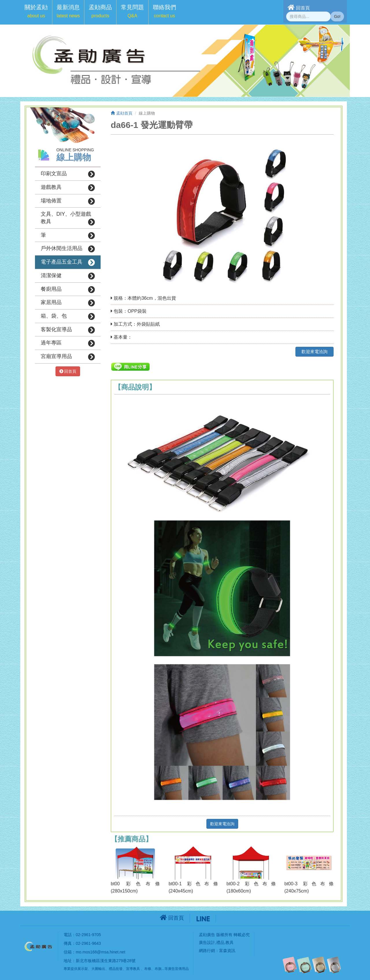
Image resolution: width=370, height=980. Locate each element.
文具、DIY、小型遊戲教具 (68, 218)
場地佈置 (68, 201)
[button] (36, 12)
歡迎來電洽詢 (314, 352)
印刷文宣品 (68, 174)
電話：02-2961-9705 (82, 935)
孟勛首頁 (122, 113)
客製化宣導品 (68, 330)
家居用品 (68, 303)
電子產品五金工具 (68, 262)
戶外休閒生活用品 (68, 249)
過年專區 (68, 343)
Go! (337, 16)
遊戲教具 (68, 188)
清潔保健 (68, 276)
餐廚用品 (68, 290)
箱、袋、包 (68, 316)
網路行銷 (207, 951)
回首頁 (299, 7)
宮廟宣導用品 (68, 357)
